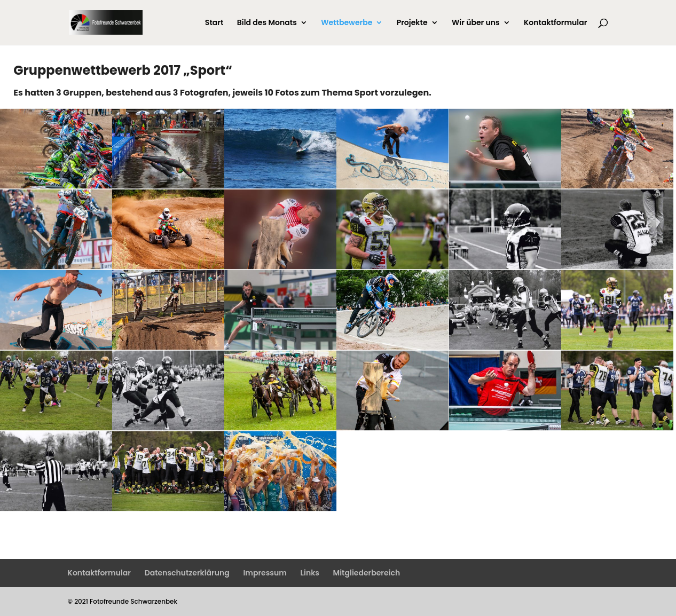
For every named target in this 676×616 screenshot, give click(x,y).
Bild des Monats (267, 23)
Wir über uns (476, 23)
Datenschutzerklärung (187, 573)
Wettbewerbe (347, 23)
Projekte (412, 23)
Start (214, 23)
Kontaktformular (555, 23)
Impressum (265, 573)
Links (310, 573)
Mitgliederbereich (367, 573)
